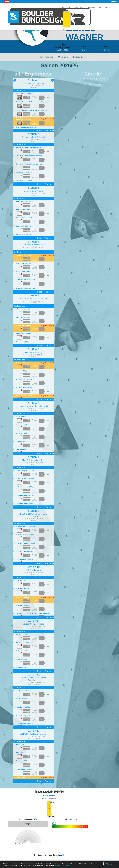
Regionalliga (79, 7)
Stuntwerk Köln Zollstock (34, 137)
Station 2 (34, 134)
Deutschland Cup (94, 7)
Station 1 (34, 80)
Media (108, 7)
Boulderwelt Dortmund (34, 83)
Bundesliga (66, 7)
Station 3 (34, 188)
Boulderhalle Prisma (34, 191)
